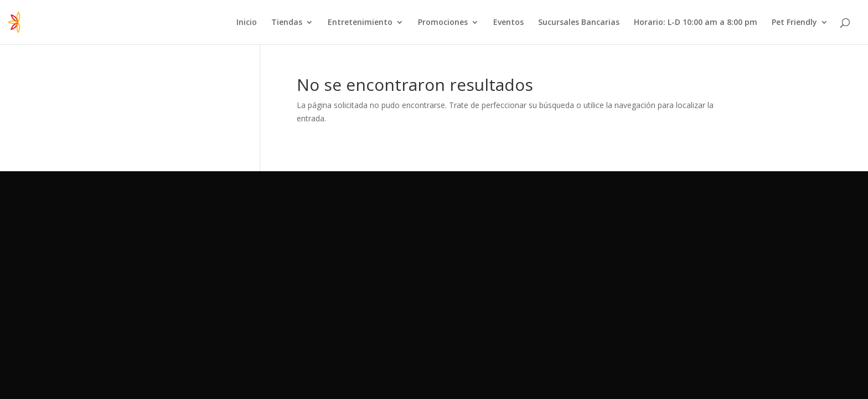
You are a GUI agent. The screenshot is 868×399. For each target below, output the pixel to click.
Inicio (247, 23)
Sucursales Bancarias (579, 23)
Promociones (443, 23)
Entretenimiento (360, 23)
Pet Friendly (794, 23)
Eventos (508, 23)
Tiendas (287, 23)
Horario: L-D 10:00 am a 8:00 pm (696, 23)
